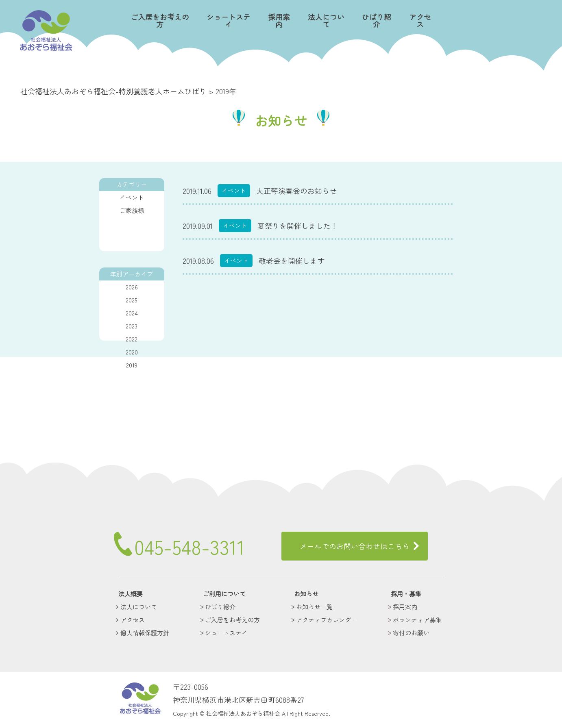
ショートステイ (228, 21)
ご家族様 (132, 210)
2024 (132, 313)
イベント (132, 197)
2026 (132, 287)
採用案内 (279, 21)
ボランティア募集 (417, 620)
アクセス (420, 21)
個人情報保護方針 (145, 633)
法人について (326, 21)
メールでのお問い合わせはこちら (355, 546)
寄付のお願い (411, 633)
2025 (132, 300)
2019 (132, 365)
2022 (132, 339)
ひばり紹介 (377, 21)
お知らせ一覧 (314, 607)
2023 (132, 326)
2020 (132, 352)
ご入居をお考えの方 (160, 21)
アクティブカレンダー (327, 620)
